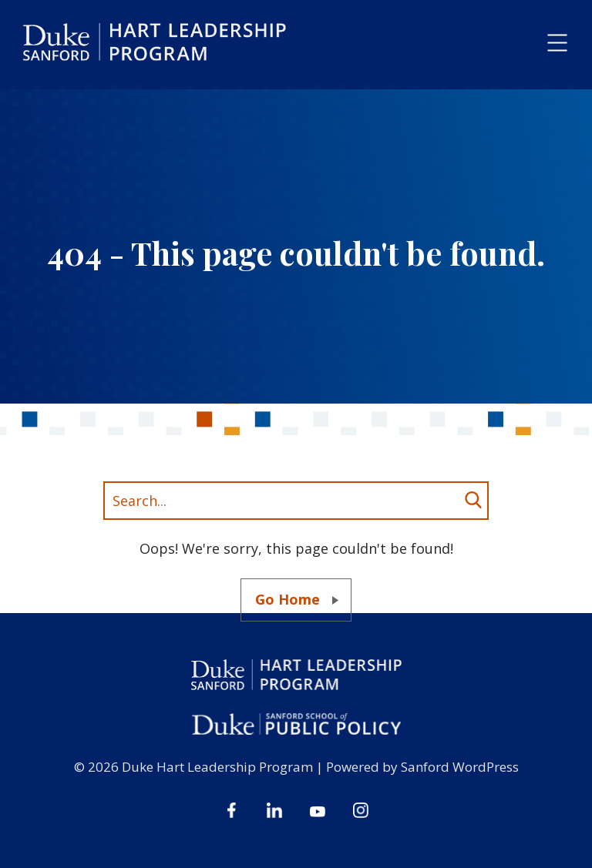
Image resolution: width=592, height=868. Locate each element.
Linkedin (274, 810)
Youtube (318, 810)
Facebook (231, 810)
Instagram (361, 810)
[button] (557, 44)
